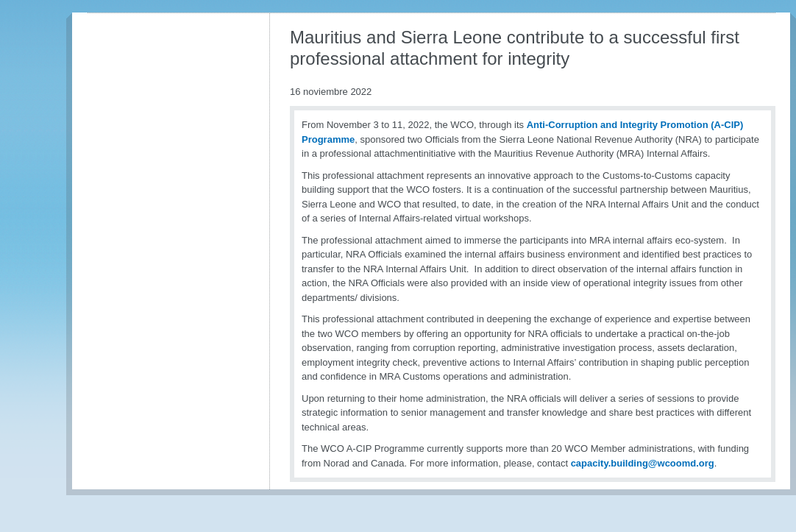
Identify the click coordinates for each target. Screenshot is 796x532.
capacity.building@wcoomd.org (643, 463)
